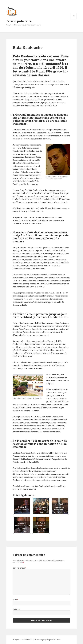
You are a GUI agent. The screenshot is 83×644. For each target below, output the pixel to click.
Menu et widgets (74, 19)
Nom (15, 600)
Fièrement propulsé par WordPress (47, 640)
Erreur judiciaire (19, 21)
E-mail (16, 609)
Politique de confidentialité (23, 640)
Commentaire (19, 568)
